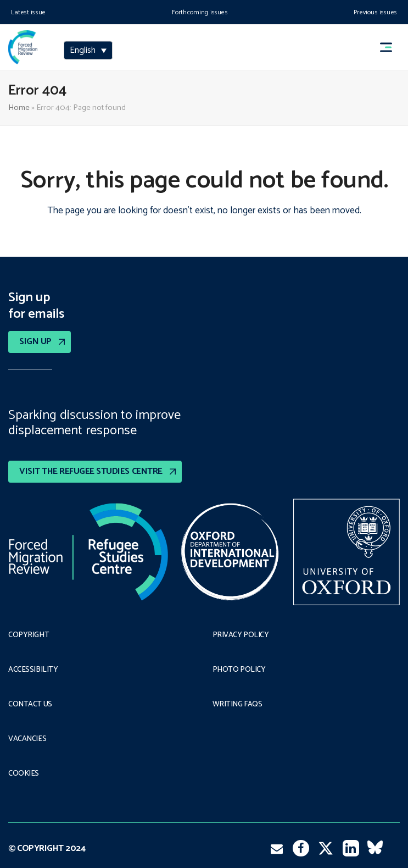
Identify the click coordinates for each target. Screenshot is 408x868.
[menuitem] (88, 51)
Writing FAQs (237, 705)
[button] (391, 48)
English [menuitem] (83, 51)
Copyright (29, 635)
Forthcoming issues (200, 12)
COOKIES (24, 774)
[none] (88, 51)
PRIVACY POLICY (241, 635)
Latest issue (28, 12)
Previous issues (375, 12)
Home (19, 108)
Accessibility (33, 670)
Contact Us (30, 705)
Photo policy (239, 670)
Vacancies (27, 739)
